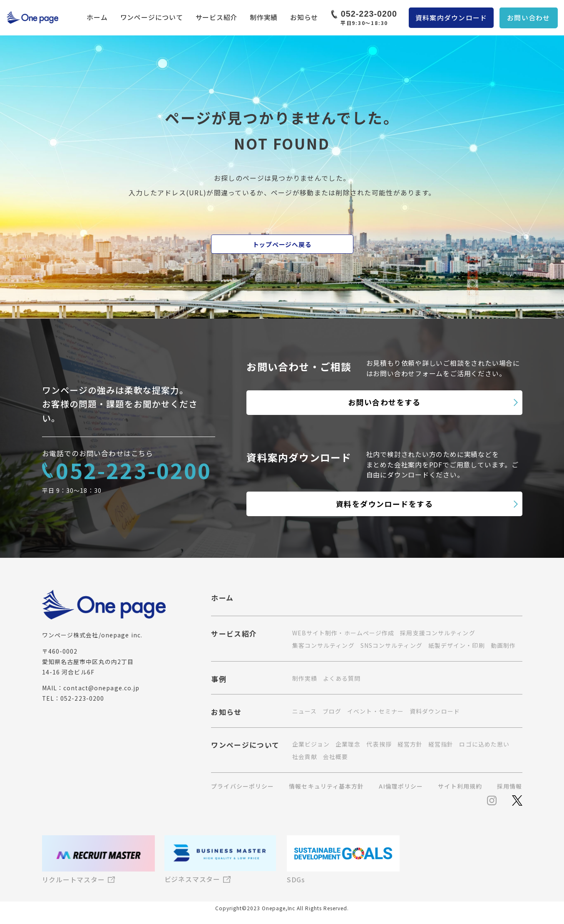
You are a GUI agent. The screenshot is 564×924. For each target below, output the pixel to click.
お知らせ (304, 17)
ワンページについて (152, 17)
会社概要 (335, 757)
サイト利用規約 (460, 787)
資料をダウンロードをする (384, 504)
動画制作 (503, 645)
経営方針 (410, 744)
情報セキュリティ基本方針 (326, 787)
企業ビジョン (311, 744)
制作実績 (264, 17)
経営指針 (441, 744)
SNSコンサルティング (391, 645)
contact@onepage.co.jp (101, 688)
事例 (219, 680)
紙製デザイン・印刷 (457, 645)
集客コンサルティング (323, 645)
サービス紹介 (217, 17)
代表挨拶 (379, 744)
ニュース (304, 711)
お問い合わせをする (384, 402)
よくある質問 (342, 678)
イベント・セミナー (375, 711)
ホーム (97, 17)
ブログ (332, 711)
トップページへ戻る (282, 244)
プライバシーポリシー (242, 787)
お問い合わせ (529, 18)
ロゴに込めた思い (484, 744)
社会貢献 (305, 757)
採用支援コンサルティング (437, 633)
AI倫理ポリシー (401, 787)
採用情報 (509, 787)
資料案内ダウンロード (451, 18)
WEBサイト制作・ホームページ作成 (343, 633)
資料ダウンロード (435, 711)
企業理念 (348, 744)
